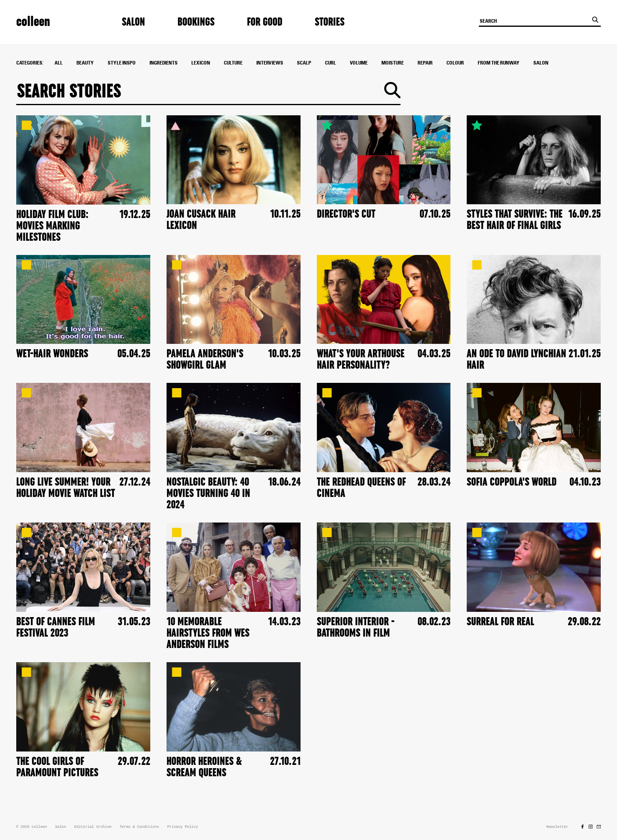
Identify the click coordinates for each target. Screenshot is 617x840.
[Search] (201, 92)
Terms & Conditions (139, 827)
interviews (270, 63)
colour (455, 63)
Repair (425, 63)
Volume (359, 63)
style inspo (122, 63)
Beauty (85, 63)
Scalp (304, 63)
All (58, 63)
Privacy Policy (183, 827)
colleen (33, 22)
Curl (330, 63)
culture (233, 63)
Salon (133, 22)
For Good (265, 22)
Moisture (393, 63)
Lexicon (201, 63)
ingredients (163, 63)
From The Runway (499, 63)
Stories (330, 22)
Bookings (196, 22)
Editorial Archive (93, 827)
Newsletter (557, 827)
